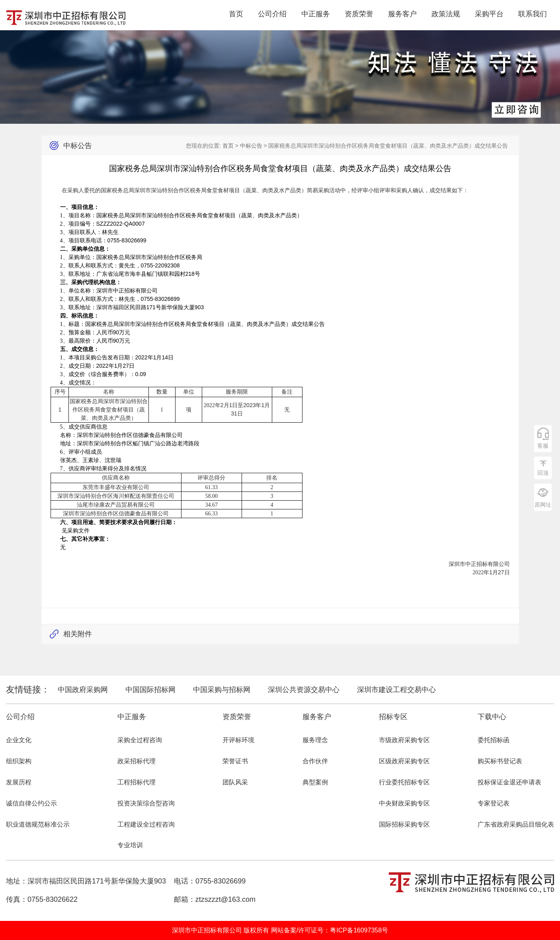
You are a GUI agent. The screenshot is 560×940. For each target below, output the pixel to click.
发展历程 (19, 782)
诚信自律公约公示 (31, 803)
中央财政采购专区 (404, 803)
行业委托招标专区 (404, 782)
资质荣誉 (359, 14)
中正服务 (316, 14)
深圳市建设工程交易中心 (396, 690)
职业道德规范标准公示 (38, 824)
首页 (236, 14)
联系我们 (533, 14)
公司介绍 (272, 14)
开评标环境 (238, 740)
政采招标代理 (137, 761)
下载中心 (492, 717)
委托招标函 (494, 740)
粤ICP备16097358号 (359, 930)
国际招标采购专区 (404, 824)
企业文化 (19, 740)
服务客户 (402, 14)
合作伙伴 (315, 761)
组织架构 (19, 761)
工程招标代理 (137, 782)
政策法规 (446, 14)
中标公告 (251, 146)
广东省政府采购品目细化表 (516, 824)
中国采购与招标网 (222, 690)
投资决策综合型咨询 (146, 803)
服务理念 (315, 740)
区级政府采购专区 (404, 761)
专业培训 (130, 845)
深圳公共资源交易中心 (304, 690)
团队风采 (235, 782)
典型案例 (315, 782)
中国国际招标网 (150, 690)
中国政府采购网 (83, 690)
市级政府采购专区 (404, 740)
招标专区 (393, 717)
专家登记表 (494, 803)
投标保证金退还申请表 (509, 782)
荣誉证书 (235, 761)
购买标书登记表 (500, 761)
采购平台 (489, 14)
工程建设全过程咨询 (146, 824)
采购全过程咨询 (140, 740)
